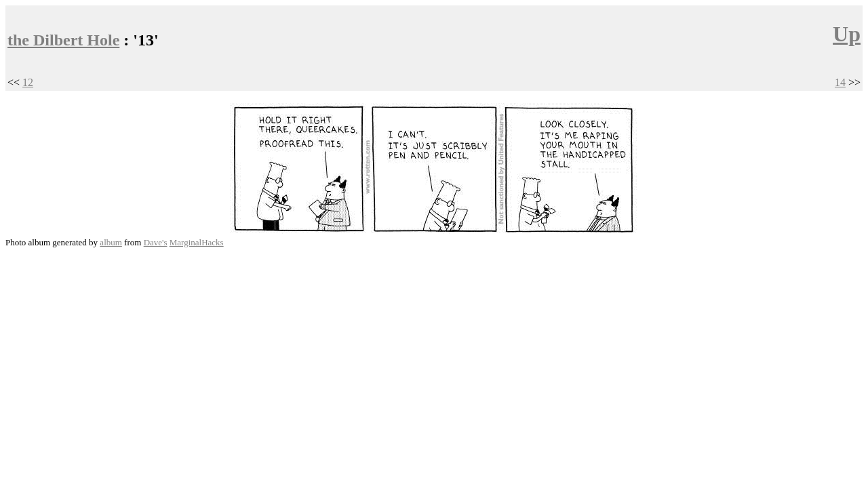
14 (840, 82)
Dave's (156, 242)
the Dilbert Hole (63, 40)
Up (847, 34)
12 (28, 82)
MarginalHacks (197, 242)
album (111, 242)
